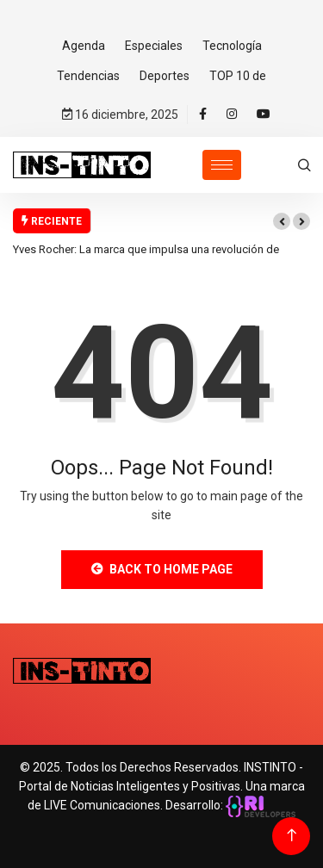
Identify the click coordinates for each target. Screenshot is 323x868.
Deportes (165, 76)
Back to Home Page (162, 569)
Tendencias (88, 76)
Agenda (84, 46)
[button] (282, 221)
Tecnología (232, 46)
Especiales (154, 46)
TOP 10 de (238, 76)
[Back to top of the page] (292, 836)
